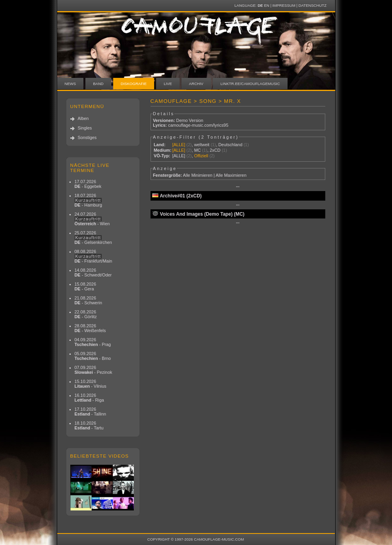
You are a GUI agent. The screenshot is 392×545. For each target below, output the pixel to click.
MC (198, 150)
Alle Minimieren (197, 175)
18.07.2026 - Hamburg (89, 200)
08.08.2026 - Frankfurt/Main (94, 256)
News (70, 84)
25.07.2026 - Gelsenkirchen (93, 238)
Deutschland (230, 145)
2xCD (215, 150)
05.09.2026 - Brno (93, 356)
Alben (83, 118)
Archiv (196, 84)
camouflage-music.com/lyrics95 (198, 125)
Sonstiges (87, 137)
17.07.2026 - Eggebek (88, 184)
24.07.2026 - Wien (92, 219)
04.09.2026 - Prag (93, 342)
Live (168, 84)
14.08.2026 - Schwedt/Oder (93, 272)
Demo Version (190, 120)
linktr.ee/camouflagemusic (250, 84)
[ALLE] (179, 145)
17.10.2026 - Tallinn (91, 412)
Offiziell (201, 156)
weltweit (202, 145)
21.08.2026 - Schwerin (89, 300)
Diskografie (134, 84)
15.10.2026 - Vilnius (91, 384)
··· (238, 187)
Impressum (284, 5)
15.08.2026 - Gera (85, 286)
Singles (85, 128)
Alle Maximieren (231, 175)
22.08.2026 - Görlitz (86, 314)
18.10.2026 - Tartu (89, 425)
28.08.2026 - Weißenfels (90, 328)
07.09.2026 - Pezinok (94, 370)
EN (267, 5)
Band (98, 84)
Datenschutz (313, 5)
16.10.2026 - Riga (89, 398)
